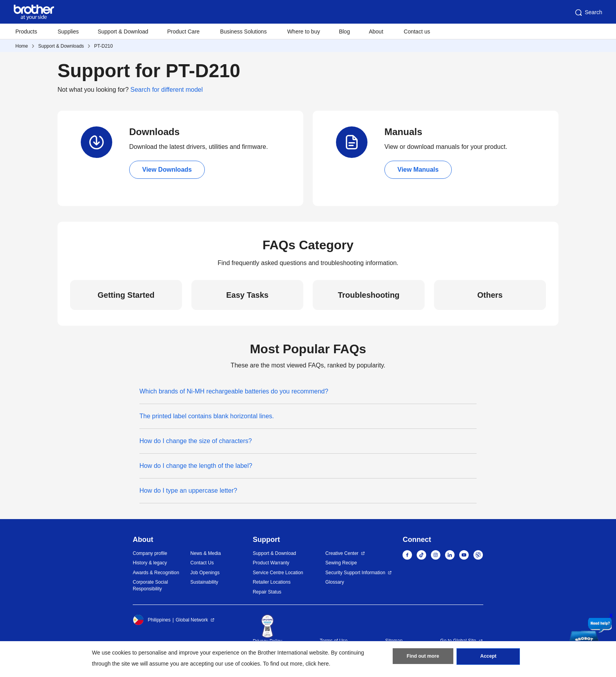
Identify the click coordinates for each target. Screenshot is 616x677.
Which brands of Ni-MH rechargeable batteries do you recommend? (234, 391)
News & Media (205, 553)
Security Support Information (355, 573)
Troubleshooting (369, 295)
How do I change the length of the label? (196, 466)
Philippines (152, 620)
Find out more (423, 658)
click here (317, 664)
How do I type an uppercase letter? (188, 491)
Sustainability (204, 582)
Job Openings (205, 573)
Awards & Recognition (156, 573)
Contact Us (202, 563)
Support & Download (123, 32)
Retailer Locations (272, 582)
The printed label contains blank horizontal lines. (207, 416)
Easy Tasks (247, 295)
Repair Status (267, 592)
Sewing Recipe (341, 563)
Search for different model (167, 90)
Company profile (150, 553)
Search (588, 13)
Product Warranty (271, 563)
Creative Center (342, 553)
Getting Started (126, 295)
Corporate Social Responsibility (150, 585)
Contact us (417, 32)
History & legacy (150, 563)
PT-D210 (103, 46)
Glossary (335, 582)
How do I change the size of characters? (196, 441)
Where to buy (303, 32)
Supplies (68, 32)
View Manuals (418, 170)
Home (22, 46)
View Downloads (167, 170)
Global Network (192, 620)
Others (490, 295)
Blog (344, 32)
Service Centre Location (278, 573)
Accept (488, 658)
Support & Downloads (61, 46)
